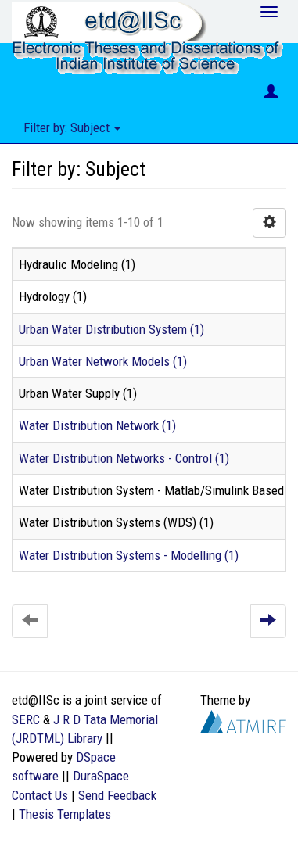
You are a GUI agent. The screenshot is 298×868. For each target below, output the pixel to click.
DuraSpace (101, 776)
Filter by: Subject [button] (72, 127)
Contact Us (40, 795)
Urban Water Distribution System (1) (111, 329)
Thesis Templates (65, 814)
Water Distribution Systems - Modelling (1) (129, 555)
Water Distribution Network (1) (97, 425)
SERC (26, 719)
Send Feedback (117, 795)
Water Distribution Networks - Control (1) (124, 458)
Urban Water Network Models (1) (103, 361)
